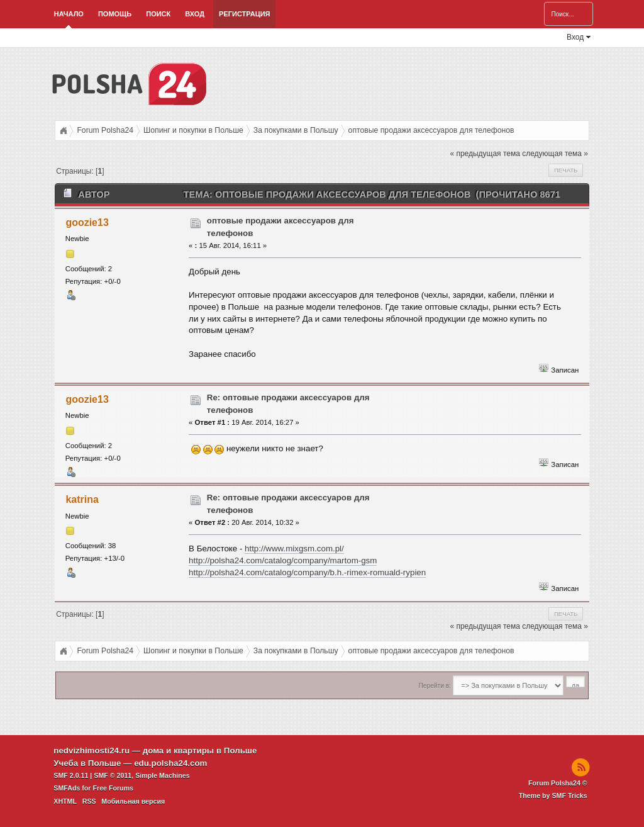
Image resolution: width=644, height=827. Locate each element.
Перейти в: (435, 686)
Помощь (115, 14)
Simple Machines (162, 775)
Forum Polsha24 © (558, 783)
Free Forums (113, 788)
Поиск (158, 14)
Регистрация (244, 14)
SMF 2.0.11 (71, 775)
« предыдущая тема (485, 154)
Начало (69, 14)
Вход (195, 14)
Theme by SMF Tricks (553, 796)
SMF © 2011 (113, 775)
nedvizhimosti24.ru (92, 751)
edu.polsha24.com (170, 763)
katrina (82, 499)
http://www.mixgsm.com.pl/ (294, 549)
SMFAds (67, 788)
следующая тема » (555, 154)
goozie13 (87, 222)
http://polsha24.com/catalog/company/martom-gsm (283, 560)
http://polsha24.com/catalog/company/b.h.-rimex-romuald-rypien (307, 572)
